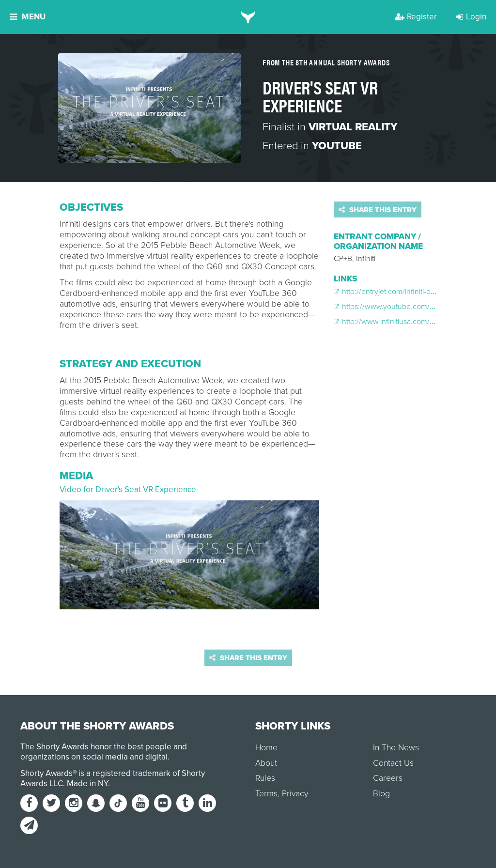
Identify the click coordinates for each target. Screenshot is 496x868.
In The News (396, 748)
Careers (388, 778)
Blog (381, 794)
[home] (248, 17)
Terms (266, 794)
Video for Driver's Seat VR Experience (128, 489)
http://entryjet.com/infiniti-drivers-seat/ (400, 292)
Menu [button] (28, 17)
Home (266, 748)
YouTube (337, 146)
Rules (265, 778)
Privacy (295, 794)
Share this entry (378, 210)
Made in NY (87, 783)
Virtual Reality (353, 127)
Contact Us (393, 763)
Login (471, 17)
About (266, 763)
